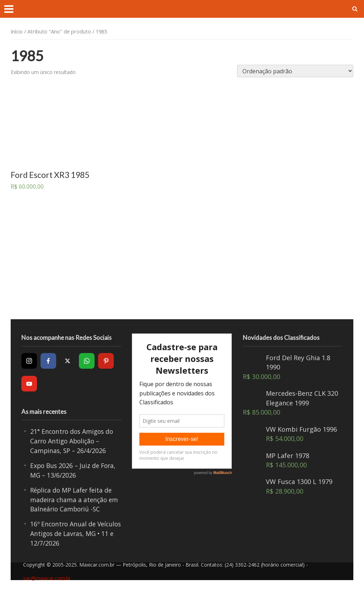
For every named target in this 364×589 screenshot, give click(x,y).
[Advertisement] (183, 262)
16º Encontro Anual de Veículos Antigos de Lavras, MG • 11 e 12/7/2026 (72, 532)
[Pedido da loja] (295, 71)
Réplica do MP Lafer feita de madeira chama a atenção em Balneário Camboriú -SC (75, 499)
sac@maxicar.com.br (47, 576)
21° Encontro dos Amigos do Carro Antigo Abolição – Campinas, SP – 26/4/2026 (74, 441)
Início (17, 31)
